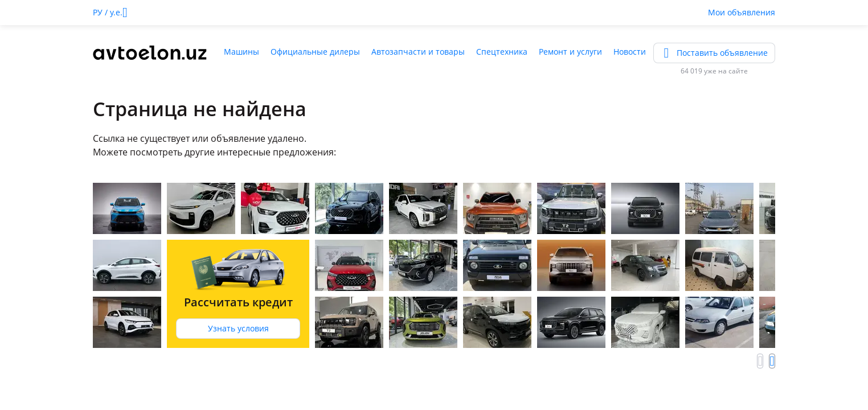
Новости (630, 52)
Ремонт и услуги (570, 52)
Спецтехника (502, 52)
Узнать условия (238, 328)
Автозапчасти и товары (418, 52)
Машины (241, 52)
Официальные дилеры (315, 52)
